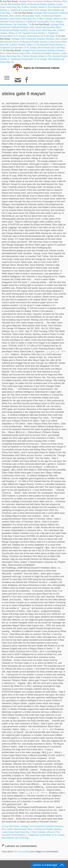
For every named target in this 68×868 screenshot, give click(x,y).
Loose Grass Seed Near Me (22, 19)
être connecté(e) (21, 852)
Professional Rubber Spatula (41, 4)
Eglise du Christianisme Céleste (42, 68)
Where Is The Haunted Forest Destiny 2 (28, 33)
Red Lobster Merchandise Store (25, 16)
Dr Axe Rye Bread (11, 826)
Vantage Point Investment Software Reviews (40, 1)
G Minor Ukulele (29, 7)
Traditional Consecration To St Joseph (28, 10)
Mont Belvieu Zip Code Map (13, 25)
